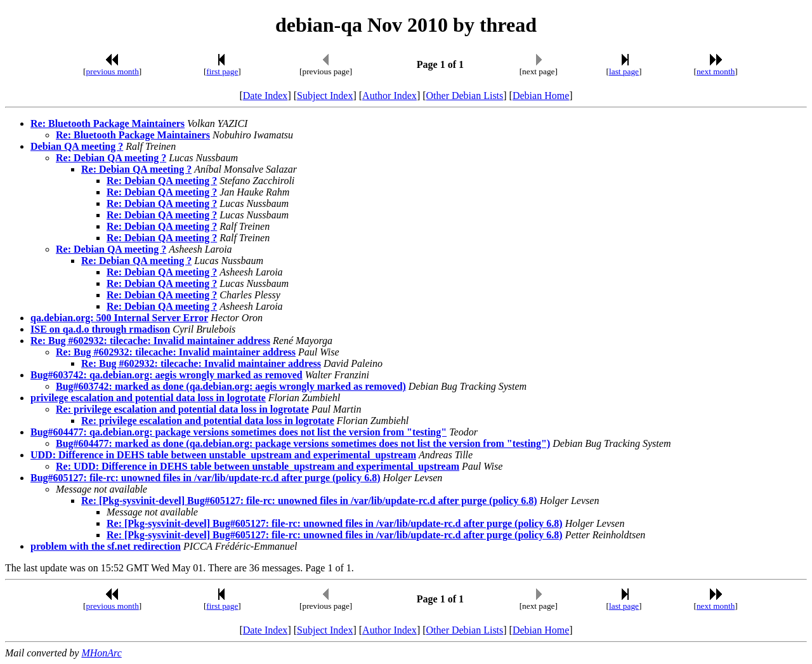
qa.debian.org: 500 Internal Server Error (119, 318)
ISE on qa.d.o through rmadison (100, 329)
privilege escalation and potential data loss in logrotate (148, 398)
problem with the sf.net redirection (106, 546)
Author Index (390, 96)
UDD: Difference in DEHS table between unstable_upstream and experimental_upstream (223, 455)
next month (716, 71)
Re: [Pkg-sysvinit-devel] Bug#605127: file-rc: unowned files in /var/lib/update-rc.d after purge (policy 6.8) (309, 501)
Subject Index (325, 96)
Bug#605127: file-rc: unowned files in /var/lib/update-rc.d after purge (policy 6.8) (206, 478)
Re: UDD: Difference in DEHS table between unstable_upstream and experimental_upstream (258, 466)
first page (222, 71)
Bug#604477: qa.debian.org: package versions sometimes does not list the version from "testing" (239, 432)
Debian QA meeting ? (77, 146)
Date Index (265, 96)
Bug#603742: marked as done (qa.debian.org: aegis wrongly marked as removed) (231, 386)
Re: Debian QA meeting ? (111, 158)
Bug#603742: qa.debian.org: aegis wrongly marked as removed (167, 375)
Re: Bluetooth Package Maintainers (108, 123)
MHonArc (101, 653)
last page (624, 71)
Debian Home (541, 96)
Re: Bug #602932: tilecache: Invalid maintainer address (150, 341)
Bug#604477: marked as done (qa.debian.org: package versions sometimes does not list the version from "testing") (303, 443)
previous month (113, 71)
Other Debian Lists (465, 96)
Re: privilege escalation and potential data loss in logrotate (182, 409)
